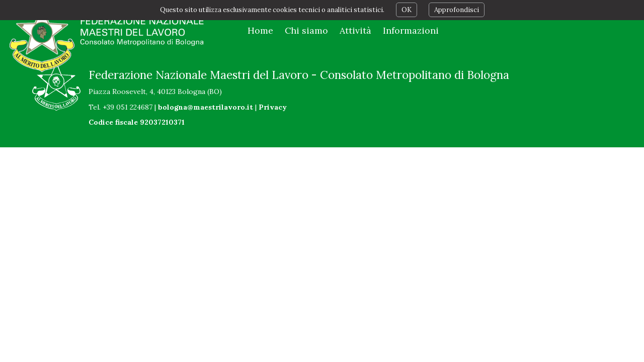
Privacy (273, 107)
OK (407, 10)
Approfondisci (457, 10)
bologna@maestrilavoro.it (206, 107)
